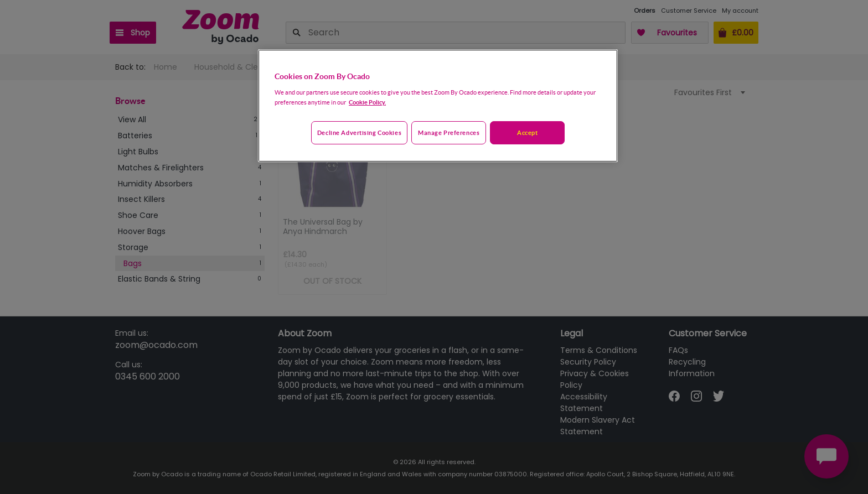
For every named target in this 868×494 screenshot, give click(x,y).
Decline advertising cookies (359, 132)
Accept (527, 132)
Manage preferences (449, 132)
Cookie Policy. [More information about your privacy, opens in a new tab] (367, 102)
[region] (438, 106)
